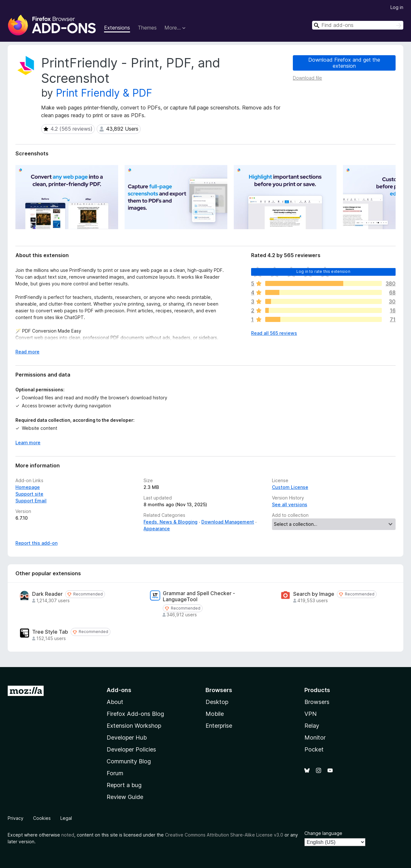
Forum (115, 773)
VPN (310, 714)
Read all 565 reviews (274, 333)
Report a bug (124, 785)
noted (68, 835)
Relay (312, 726)
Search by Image (314, 594)
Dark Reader (47, 594)
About (115, 702)
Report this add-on (36, 543)
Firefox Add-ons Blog (135, 714)
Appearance (157, 529)
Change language (323, 833)
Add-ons (119, 690)
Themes (147, 28)
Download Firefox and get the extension (344, 63)
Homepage (28, 487)
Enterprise (219, 726)
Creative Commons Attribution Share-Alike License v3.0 (224, 835)
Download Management (228, 522)
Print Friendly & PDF (104, 93)
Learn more (28, 443)
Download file (307, 78)
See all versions (290, 504)
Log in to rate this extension (323, 271)
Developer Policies (131, 749)
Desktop (217, 702)
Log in (397, 7)
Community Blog (129, 761)
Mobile (215, 714)
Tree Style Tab (50, 632)
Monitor (315, 738)
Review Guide (125, 797)
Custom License (290, 487)
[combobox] (358, 25)
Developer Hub (127, 738)
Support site (29, 494)
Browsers (317, 702)
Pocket (314, 749)
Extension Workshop (134, 726)
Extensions (117, 28)
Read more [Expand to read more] (27, 352)
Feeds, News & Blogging (171, 522)
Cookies (42, 818)
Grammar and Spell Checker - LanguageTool (199, 596)
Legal (66, 818)
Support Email (31, 501)
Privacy (16, 818)
